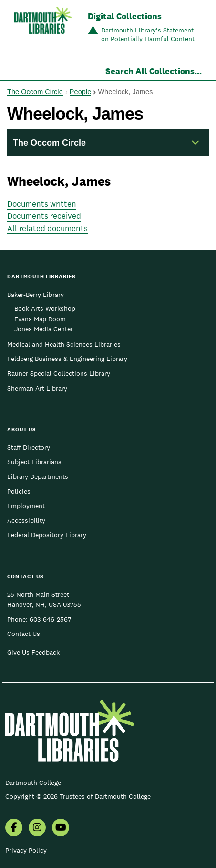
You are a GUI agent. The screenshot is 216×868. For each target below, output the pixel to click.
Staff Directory (29, 447)
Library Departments (38, 476)
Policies (19, 491)
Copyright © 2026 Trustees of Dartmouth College (78, 796)
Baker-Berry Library (36, 295)
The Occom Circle (35, 92)
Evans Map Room (40, 319)
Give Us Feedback (33, 652)
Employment (26, 506)
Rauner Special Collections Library (59, 373)
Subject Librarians (34, 462)
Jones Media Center (44, 329)
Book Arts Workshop (45, 308)
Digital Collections (125, 16)
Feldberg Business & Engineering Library (67, 359)
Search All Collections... (154, 71)
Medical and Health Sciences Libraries (64, 344)
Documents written (42, 204)
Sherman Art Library (37, 388)
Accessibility (26, 520)
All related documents (47, 228)
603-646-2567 (50, 619)
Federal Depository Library (47, 535)
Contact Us (24, 634)
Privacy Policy (26, 850)
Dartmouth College (33, 783)
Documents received (44, 216)
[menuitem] (14, 828)
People (80, 92)
